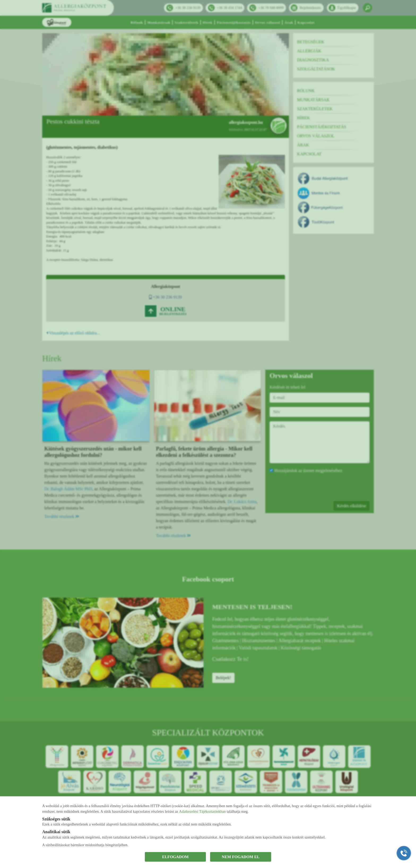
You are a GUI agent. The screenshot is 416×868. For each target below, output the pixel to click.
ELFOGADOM (175, 857)
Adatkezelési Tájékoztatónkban (202, 812)
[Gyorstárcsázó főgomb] (404, 853)
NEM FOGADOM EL (241, 857)
